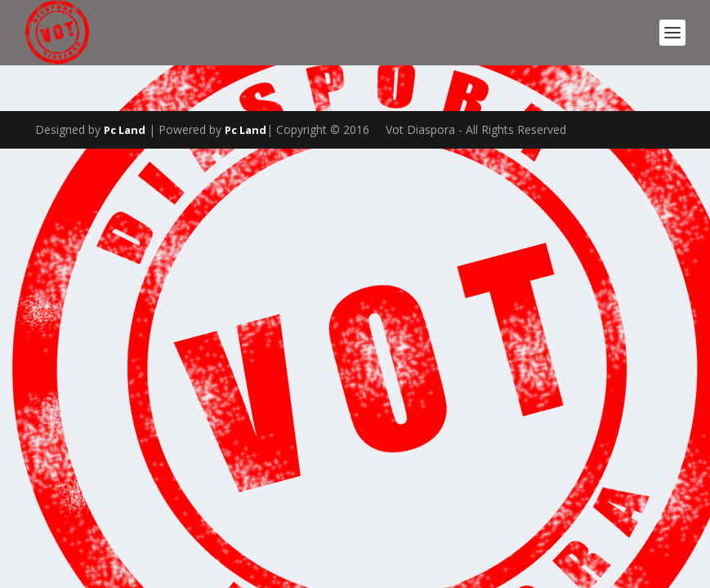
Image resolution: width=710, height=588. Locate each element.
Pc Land (125, 130)
